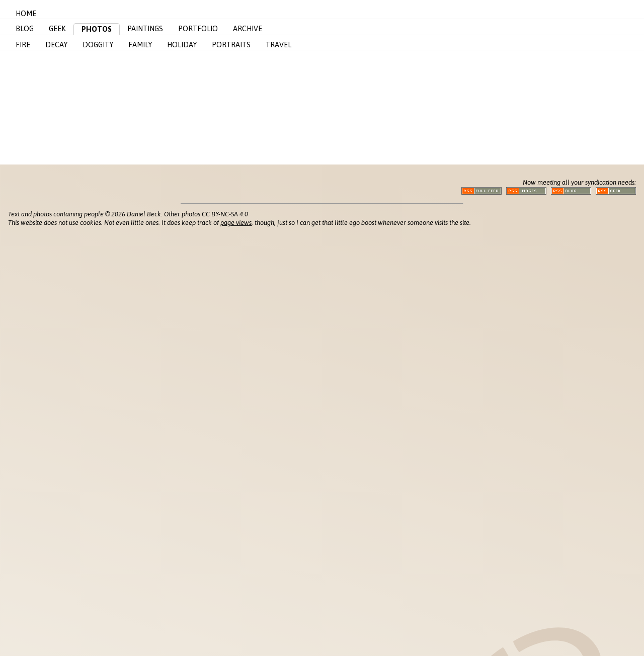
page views (236, 223)
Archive (248, 29)
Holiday (182, 45)
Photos (97, 29)
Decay (56, 45)
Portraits (231, 45)
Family (140, 45)
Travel (278, 45)
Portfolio (198, 29)
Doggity (98, 45)
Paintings (145, 29)
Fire (23, 45)
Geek (57, 29)
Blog (25, 29)
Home (26, 14)
